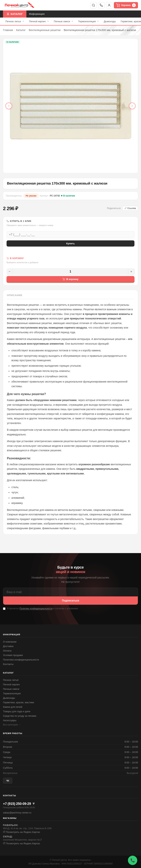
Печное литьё (11, 680)
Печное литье (15, 21)
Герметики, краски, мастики (18, 702)
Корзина (126, 5)
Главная (8, 30)
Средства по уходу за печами (20, 716)
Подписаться (71, 601)
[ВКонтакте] (8, 781)
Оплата (7, 651)
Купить (70, 243)
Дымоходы (110, 21)
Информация (37, 14)
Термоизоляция (88, 21)
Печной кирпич (39, 21)
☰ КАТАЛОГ (15, 14)
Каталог (21, 30)
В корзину (70, 279)
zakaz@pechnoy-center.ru (17, 813)
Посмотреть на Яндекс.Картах (22, 832)
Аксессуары (10, 720)
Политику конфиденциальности (36, 609)
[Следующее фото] (132, 106)
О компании (10, 642)
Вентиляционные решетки (45, 30)
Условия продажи (13, 655)
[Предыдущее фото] (9, 106)
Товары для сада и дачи (17, 711)
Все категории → (12, 725)
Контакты (8, 664)
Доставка (8, 646)
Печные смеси (63, 21)
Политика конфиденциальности (21, 660)
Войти (109, 5)
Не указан (31, 196)
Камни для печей (13, 707)
